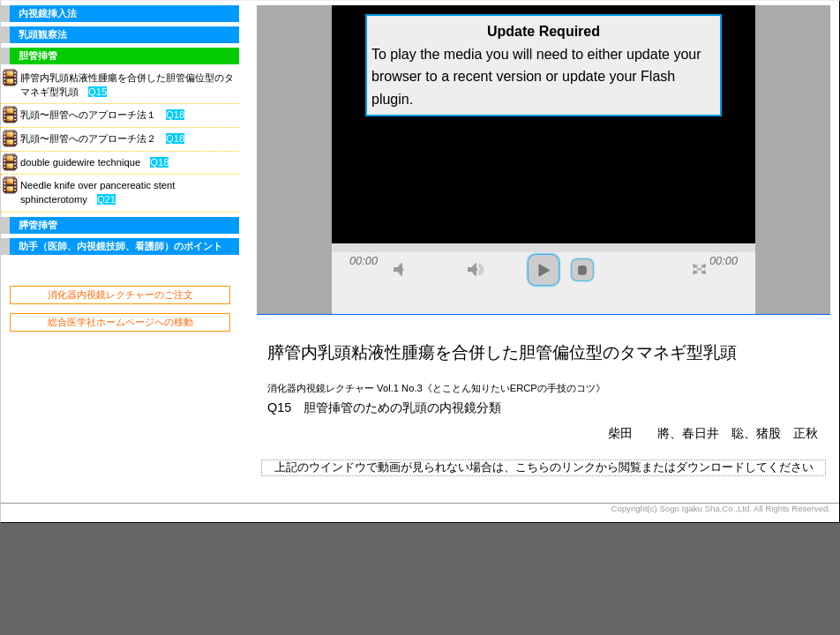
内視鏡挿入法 (48, 13)
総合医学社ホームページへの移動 (120, 322)
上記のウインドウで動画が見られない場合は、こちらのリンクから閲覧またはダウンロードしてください (544, 467)
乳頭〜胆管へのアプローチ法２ (102, 138)
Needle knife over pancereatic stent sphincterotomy (97, 192)
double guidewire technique (94, 162)
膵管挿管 (38, 225)
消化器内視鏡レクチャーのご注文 (120, 295)
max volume (476, 269)
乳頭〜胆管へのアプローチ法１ (102, 115)
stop (582, 270)
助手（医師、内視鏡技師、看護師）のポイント (120, 246)
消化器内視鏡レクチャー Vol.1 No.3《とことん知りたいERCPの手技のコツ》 (436, 388)
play (544, 270)
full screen (699, 269)
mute (401, 269)
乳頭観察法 (43, 34)
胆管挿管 (38, 56)
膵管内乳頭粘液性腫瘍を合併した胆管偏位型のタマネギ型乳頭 (127, 85)
